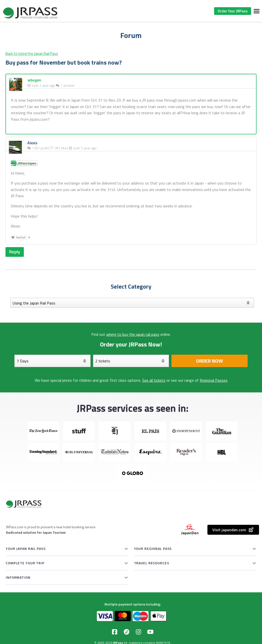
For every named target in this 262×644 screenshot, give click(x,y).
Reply (15, 252)
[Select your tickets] (131, 361)
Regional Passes (214, 380)
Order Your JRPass (233, 11)
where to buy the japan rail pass (133, 334)
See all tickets (154, 380)
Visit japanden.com (233, 530)
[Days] (52, 361)
